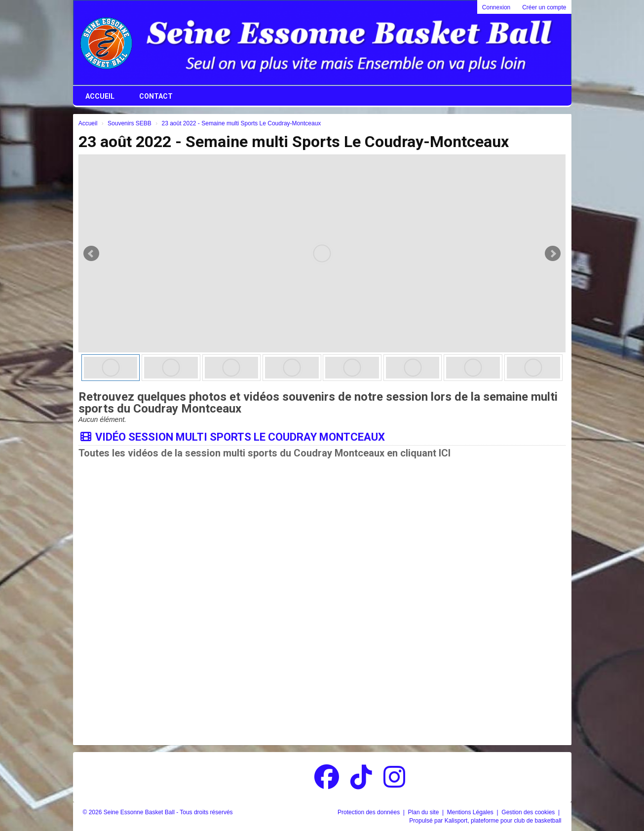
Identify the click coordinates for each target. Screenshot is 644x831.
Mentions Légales (471, 812)
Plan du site (424, 812)
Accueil (100, 96)
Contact (156, 96)
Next (553, 254)
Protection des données (369, 812)
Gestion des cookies (529, 812)
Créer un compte (544, 7)
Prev (91, 254)
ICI (445, 453)
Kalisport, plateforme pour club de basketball (503, 821)
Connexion (496, 7)
